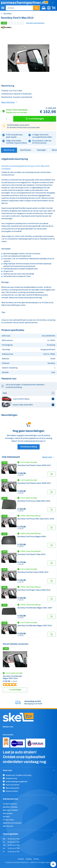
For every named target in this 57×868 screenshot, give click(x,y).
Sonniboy (7, 14)
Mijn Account (8, 826)
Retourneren (8, 813)
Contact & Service (10, 804)
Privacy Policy (8, 820)
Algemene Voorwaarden (12, 823)
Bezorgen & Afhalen (10, 810)
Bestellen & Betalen (10, 807)
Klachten (6, 817)
